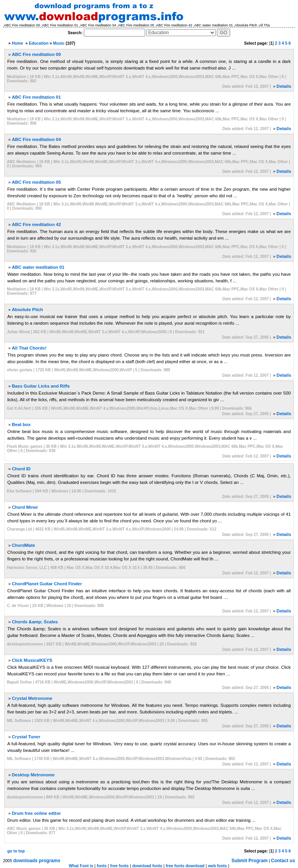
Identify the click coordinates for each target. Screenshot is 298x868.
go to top (16, 851)
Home (17, 43)
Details (284, 86)
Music (59, 43)
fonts (102, 866)
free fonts (120, 866)
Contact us (283, 861)
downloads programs (37, 861)
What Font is (81, 866)
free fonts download (185, 866)
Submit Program (249, 861)
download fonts (147, 866)
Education (39, 43)
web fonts (217, 866)
